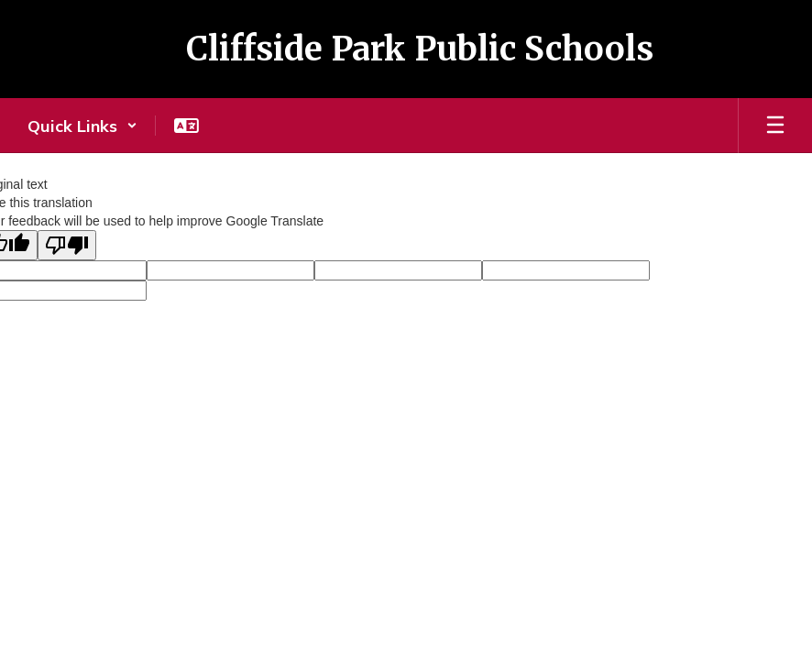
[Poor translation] (67, 245)
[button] (82, 126)
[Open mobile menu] (775, 126)
